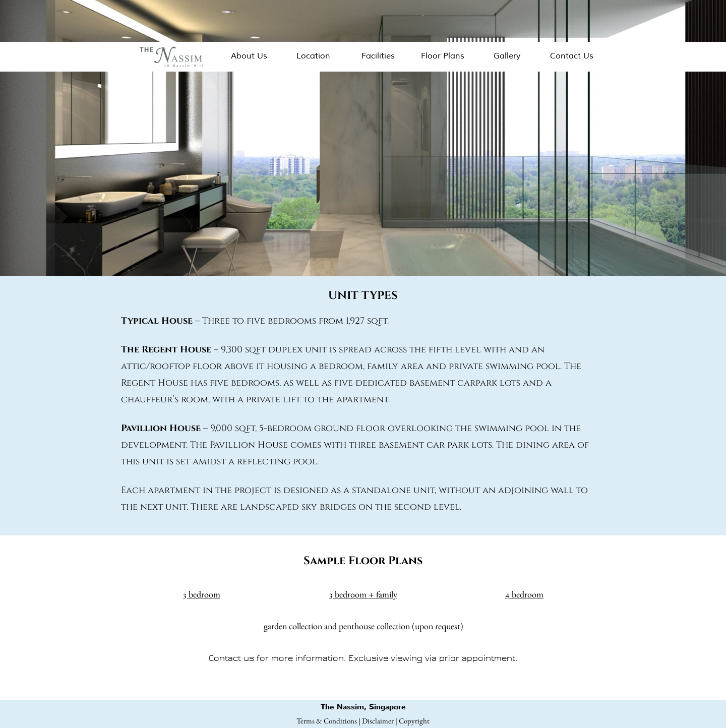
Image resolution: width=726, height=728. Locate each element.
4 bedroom (524, 594)
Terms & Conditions (327, 721)
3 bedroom (202, 594)
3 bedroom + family (363, 594)
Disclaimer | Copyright (396, 721)
